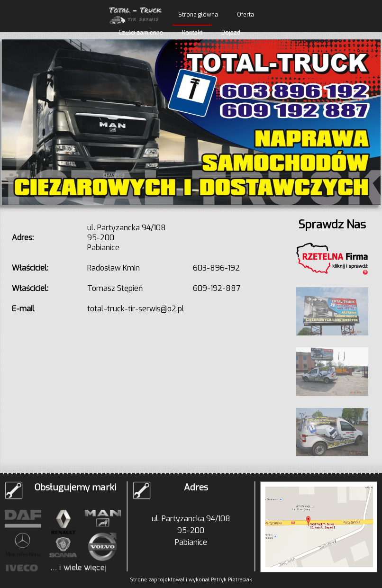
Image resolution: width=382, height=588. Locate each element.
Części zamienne (141, 33)
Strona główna (198, 15)
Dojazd (231, 33)
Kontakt (192, 33)
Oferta (246, 15)
